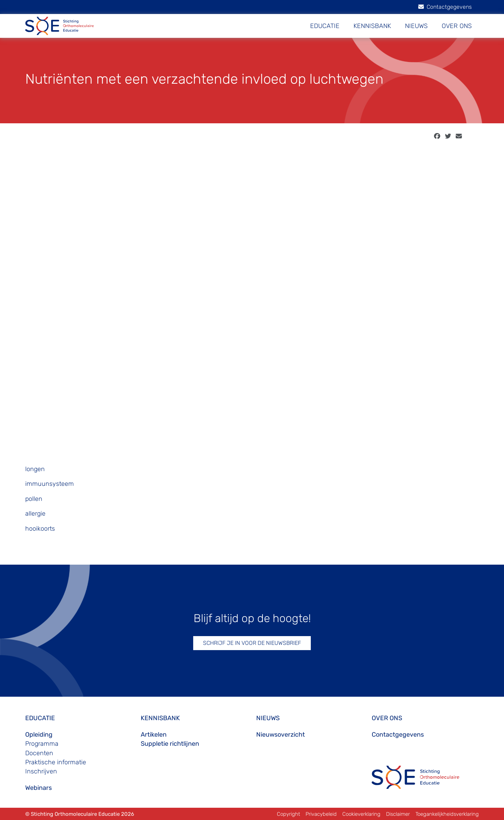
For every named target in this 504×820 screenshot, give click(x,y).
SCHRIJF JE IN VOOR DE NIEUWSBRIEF (252, 643)
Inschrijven (41, 771)
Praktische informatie (56, 762)
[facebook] (437, 136)
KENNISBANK (372, 26)
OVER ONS (457, 26)
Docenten (39, 753)
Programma (42, 744)
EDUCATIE (325, 26)
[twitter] (448, 136)
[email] (459, 136)
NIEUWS (416, 26)
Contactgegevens (445, 7)
